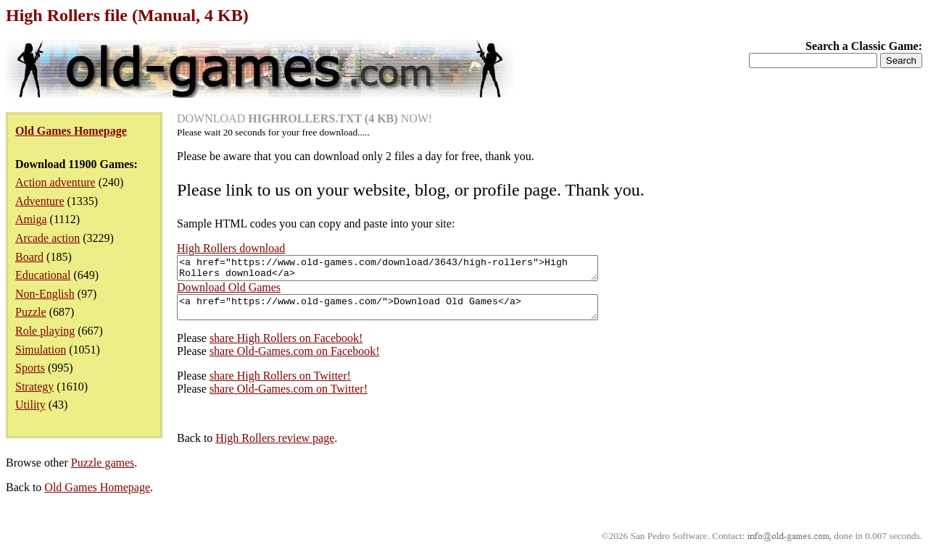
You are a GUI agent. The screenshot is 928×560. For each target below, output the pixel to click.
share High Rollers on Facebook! (286, 347)
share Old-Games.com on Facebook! (295, 360)
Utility (30, 405)
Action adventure (55, 182)
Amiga (31, 219)
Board (29, 257)
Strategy (34, 386)
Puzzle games (103, 471)
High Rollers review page (275, 447)
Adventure (40, 201)
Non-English (45, 294)
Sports (30, 368)
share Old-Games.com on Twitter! (289, 397)
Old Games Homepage (97, 496)
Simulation (41, 350)
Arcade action (47, 238)
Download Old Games (229, 292)
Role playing (45, 331)
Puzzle (31, 312)
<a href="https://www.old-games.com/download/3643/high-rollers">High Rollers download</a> (413, 270)
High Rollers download (231, 248)
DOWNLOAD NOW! (304, 118)
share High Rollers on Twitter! (280, 384)
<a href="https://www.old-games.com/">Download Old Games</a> (413, 314)
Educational (43, 275)
